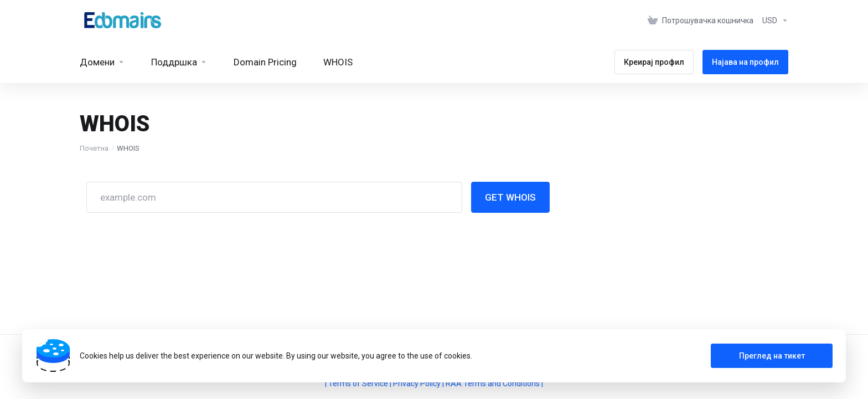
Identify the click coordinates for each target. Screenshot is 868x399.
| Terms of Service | (359, 383)
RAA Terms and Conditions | (494, 383)
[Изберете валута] (773, 21)
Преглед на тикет (772, 356)
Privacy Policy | (419, 383)
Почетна (94, 148)
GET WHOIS (510, 197)
